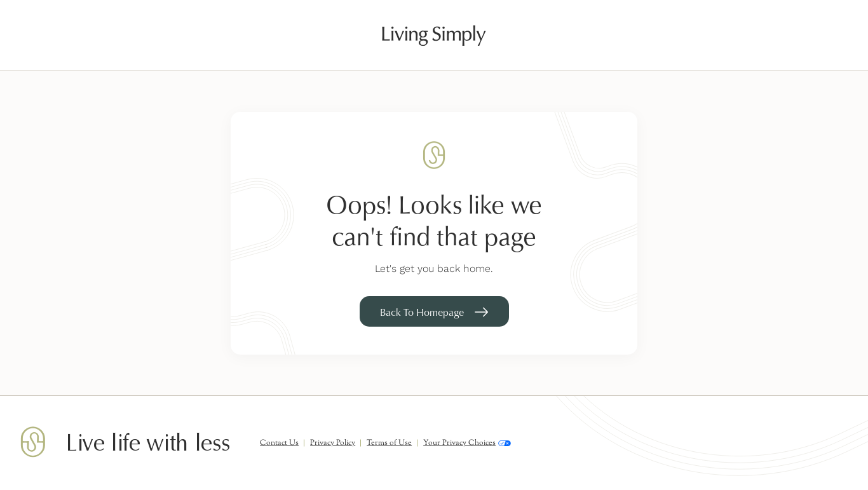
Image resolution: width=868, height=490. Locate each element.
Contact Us (279, 443)
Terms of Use (389, 443)
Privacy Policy (333, 443)
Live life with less (148, 443)
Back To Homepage (422, 312)
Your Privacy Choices (467, 443)
